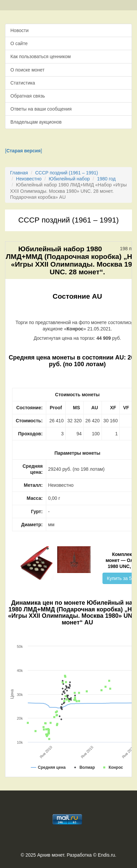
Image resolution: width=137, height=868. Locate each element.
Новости (19, 30)
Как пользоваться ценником (41, 56)
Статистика (23, 83)
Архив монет (51, 855)
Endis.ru (106, 855)
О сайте (19, 43)
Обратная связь (28, 96)
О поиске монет (27, 70)
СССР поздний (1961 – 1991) (67, 173)
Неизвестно (29, 179)
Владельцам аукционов (36, 122)
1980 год (106, 179)
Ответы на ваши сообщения (41, 109)
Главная (19, 173)
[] (23, 151)
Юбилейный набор (69, 179)
